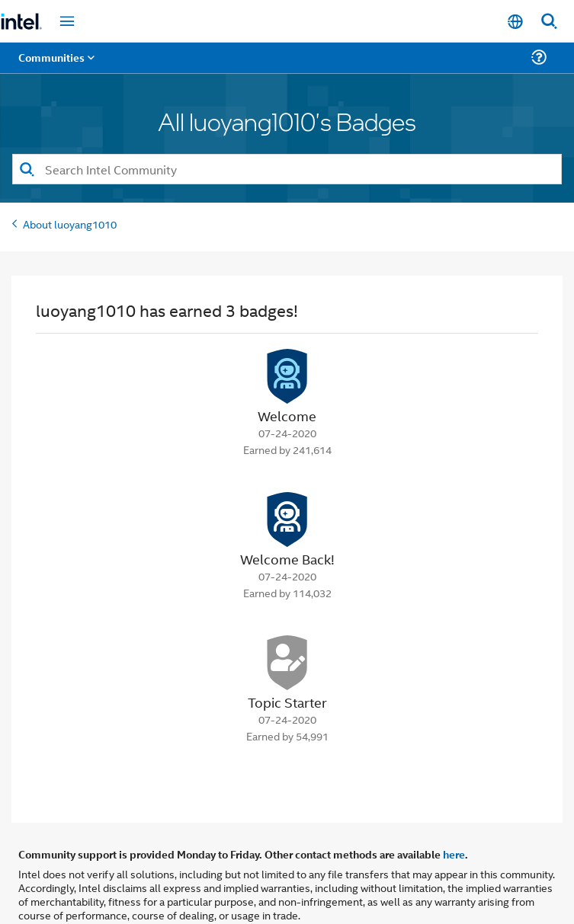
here (454, 854)
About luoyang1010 (70, 224)
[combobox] (287, 169)
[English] (515, 22)
